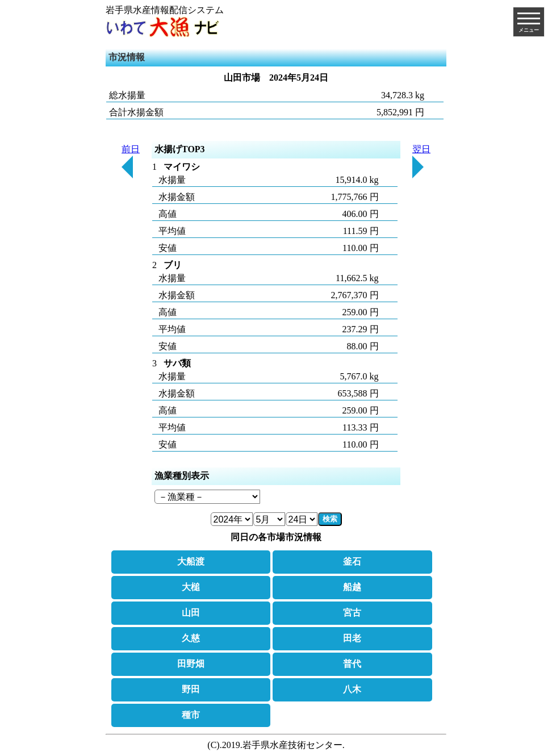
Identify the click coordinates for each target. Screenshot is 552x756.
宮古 (352, 613)
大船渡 (191, 561)
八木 (352, 689)
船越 (352, 587)
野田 (191, 689)
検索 (330, 519)
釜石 (352, 561)
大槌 (191, 587)
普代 (352, 664)
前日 (131, 161)
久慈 (191, 638)
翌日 (421, 161)
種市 (191, 715)
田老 (352, 638)
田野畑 (191, 664)
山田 (191, 613)
